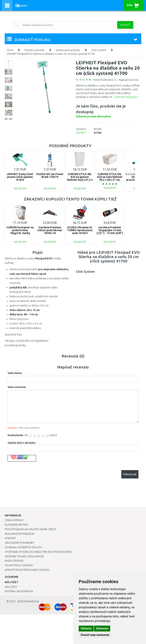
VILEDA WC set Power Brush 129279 (50, 176)
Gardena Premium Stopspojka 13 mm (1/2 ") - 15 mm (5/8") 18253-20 (110, 232)
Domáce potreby (34, 50)
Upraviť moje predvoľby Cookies (27, 570)
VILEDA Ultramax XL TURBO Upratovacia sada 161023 (80, 230)
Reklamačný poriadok (20, 534)
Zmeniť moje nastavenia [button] (95, 635)
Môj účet (11, 587)
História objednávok (19, 591)
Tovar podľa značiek (19, 565)
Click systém (99, 50)
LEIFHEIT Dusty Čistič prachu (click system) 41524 (20, 177)
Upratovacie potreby (68, 50)
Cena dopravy (14, 520)
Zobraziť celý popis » (127, 97)
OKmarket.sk (32, 601)
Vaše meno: (15, 373)
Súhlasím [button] (86, 628)
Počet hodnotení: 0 (104, 80)
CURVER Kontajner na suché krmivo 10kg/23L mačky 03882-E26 (20, 232)
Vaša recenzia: (17, 387)
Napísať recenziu (129, 80)
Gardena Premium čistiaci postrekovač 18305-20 (50, 230)
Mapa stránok (14, 561)
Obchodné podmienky (19, 543)
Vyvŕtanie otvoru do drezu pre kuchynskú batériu (39, 552)
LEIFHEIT (81, 133)
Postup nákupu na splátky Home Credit (31, 529)
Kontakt (10, 538)
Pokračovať (130, 474)
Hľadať (125, 25)
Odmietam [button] (102, 628)
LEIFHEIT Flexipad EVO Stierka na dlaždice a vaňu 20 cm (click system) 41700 (51, 54)
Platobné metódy (17, 525)
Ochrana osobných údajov (23, 547)
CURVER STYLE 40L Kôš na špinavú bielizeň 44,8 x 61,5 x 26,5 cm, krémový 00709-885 (80, 180)
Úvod (10, 50)
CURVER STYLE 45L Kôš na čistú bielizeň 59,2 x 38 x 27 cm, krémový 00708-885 (110, 178)
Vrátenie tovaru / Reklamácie (24, 556)
